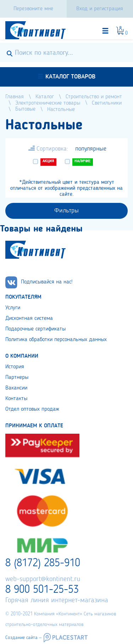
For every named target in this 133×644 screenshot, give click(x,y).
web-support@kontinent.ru (43, 579)
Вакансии (16, 388)
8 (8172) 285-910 (43, 563)
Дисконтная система (29, 318)
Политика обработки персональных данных (56, 340)
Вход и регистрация (100, 9)
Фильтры (66, 211)
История (15, 367)
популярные (91, 149)
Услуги (13, 308)
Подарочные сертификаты (35, 329)
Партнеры (17, 377)
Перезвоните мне (33, 9)
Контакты (16, 399)
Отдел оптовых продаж (32, 409)
